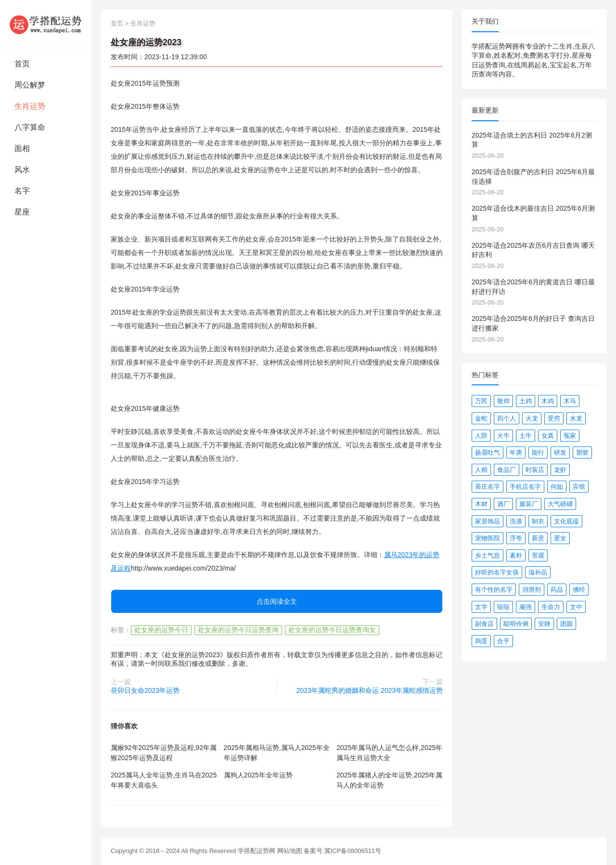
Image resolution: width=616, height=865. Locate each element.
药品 (557, 590)
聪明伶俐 (516, 624)
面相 (22, 148)
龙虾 (560, 470)
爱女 (560, 538)
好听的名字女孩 (497, 572)
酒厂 (503, 504)
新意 (538, 538)
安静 (544, 624)
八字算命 (30, 127)
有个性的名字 (494, 590)
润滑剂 (532, 590)
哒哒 (503, 607)
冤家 (570, 436)
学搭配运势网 (257, 851)
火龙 (532, 418)
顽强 (526, 607)
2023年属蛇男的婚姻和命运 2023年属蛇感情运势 (370, 690)
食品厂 (507, 470)
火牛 (503, 436)
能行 (538, 452)
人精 (481, 470)
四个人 (507, 418)
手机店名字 (525, 487)
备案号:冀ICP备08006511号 (342, 851)
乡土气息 (488, 555)
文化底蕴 (566, 521)
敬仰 (503, 401)
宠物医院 (488, 538)
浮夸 (516, 538)
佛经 (579, 590)
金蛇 (481, 418)
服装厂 (529, 504)
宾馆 (579, 487)
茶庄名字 (488, 487)
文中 (576, 607)
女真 (548, 436)
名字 (22, 191)
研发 (560, 452)
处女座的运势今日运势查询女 (332, 630)
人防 (481, 436)
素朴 (516, 555)
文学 (481, 607)
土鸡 (526, 401)
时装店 (535, 470)
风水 (22, 170)
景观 (538, 555)
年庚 (516, 452)
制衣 (538, 521)
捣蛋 (481, 641)
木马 (570, 401)
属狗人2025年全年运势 (258, 775)
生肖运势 (30, 106)
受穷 (554, 418)
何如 (557, 487)
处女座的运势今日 (161, 630)
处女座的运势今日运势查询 (238, 630)
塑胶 (582, 452)
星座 (22, 212)
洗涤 (516, 521)
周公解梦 (30, 85)
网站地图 (290, 851)
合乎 (503, 641)
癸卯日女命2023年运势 (145, 690)
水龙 (576, 418)
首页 (22, 64)
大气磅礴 (560, 504)
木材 (481, 504)
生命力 (551, 607)
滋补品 (538, 572)
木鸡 (548, 401)
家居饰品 (488, 521)
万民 (481, 401)
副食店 (484, 624)
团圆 (566, 624)
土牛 (526, 436)
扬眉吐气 (488, 452)
